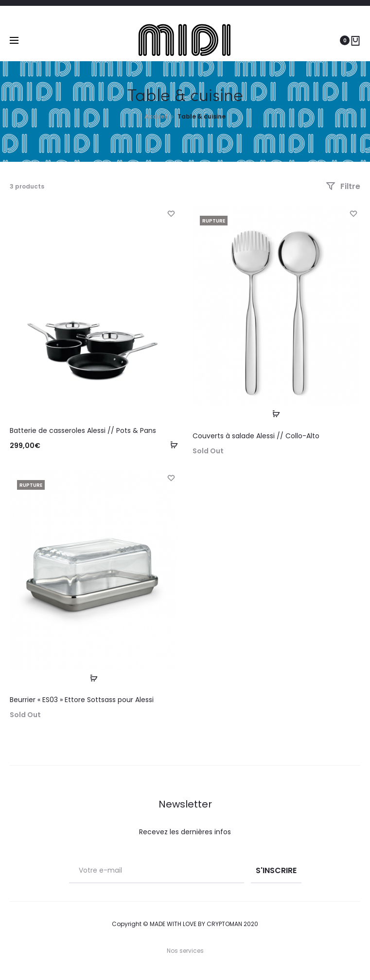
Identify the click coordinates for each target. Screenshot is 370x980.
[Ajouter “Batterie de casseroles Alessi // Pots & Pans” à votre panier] (171, 445)
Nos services (185, 951)
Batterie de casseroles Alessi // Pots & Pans (83, 430)
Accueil (156, 116)
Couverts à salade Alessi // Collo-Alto (256, 436)
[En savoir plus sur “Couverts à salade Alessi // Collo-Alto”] (276, 414)
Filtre (343, 186)
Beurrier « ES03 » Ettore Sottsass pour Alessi (82, 700)
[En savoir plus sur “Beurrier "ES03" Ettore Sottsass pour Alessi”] (94, 678)
